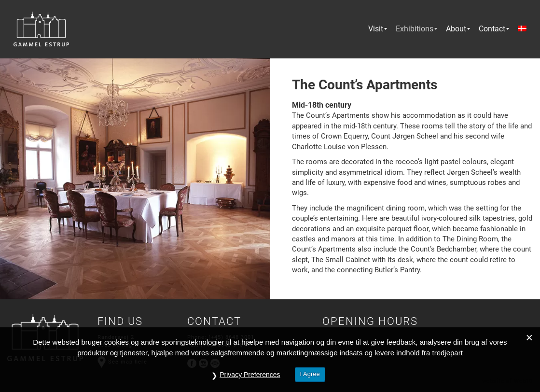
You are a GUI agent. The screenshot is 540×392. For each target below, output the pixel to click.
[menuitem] (376, 29)
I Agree (310, 374)
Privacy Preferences (250, 375)
